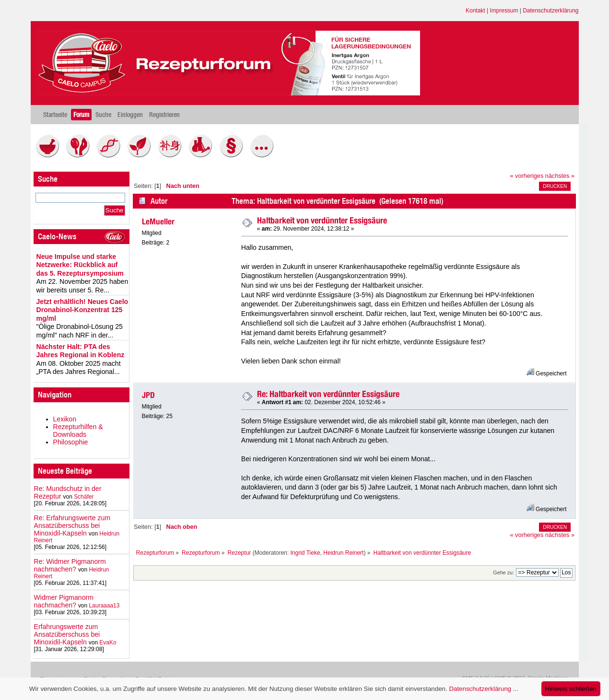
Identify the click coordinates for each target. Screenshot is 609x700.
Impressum (504, 11)
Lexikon (65, 419)
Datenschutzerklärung (550, 11)
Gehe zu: (504, 572)
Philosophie (71, 442)
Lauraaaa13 (104, 606)
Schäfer (84, 497)
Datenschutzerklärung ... (483, 689)
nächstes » (560, 176)
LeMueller (158, 222)
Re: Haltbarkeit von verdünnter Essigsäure (328, 394)
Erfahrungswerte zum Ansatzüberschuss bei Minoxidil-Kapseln (67, 634)
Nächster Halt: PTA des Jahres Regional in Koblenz (81, 351)
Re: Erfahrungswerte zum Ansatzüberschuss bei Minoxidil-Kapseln (72, 525)
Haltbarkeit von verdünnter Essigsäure (322, 220)
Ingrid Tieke (305, 553)
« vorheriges (527, 176)
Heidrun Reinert (343, 553)
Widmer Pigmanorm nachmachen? (64, 601)
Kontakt (475, 11)
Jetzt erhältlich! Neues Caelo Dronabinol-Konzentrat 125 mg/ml (82, 310)
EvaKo (108, 642)
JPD (148, 395)
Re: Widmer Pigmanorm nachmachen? (70, 565)
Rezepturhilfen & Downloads (78, 431)
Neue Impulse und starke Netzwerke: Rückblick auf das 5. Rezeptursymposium (80, 265)
